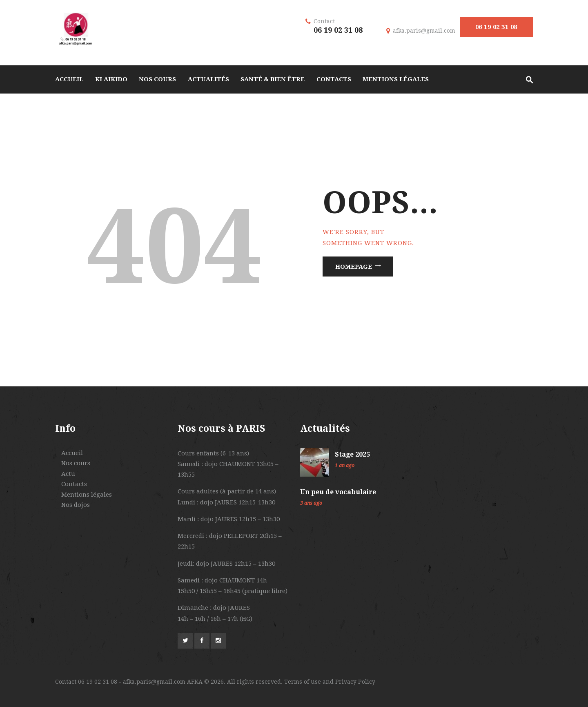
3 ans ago (311, 503)
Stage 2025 (352, 454)
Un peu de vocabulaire (338, 492)
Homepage (354, 266)
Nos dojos (76, 505)
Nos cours (76, 463)
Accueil (72, 453)
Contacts (74, 484)
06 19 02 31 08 (496, 27)
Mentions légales (87, 495)
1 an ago (345, 466)
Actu (68, 474)
